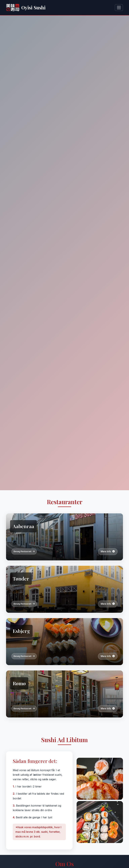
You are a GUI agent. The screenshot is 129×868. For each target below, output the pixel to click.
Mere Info (108, 551)
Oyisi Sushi (26, 7)
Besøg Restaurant (24, 551)
